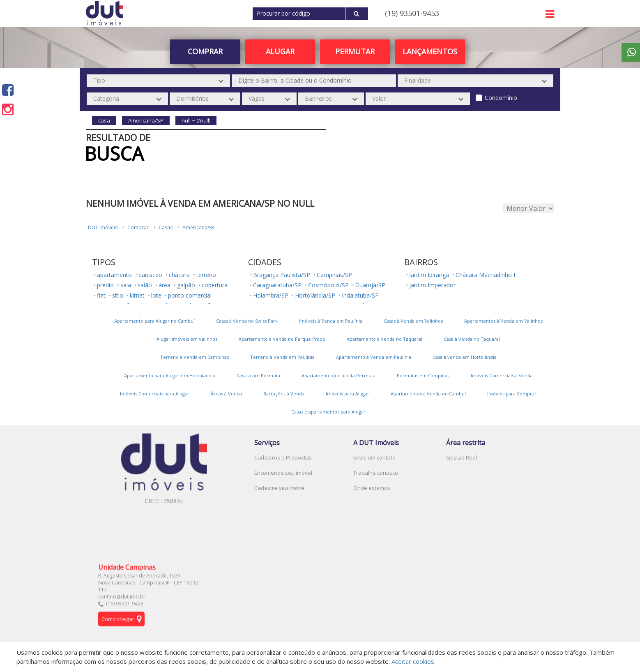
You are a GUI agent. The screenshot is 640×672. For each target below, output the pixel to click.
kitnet (137, 295)
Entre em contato (374, 457)
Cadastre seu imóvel (280, 488)
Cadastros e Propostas (283, 457)
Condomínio (501, 98)
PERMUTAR (355, 51)
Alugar (280, 51)
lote (156, 295)
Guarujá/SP (370, 285)
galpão (186, 285)
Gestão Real (462, 457)
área (165, 285)
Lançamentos (430, 51)
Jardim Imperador (432, 285)
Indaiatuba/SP (360, 295)
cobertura (215, 285)
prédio (105, 285)
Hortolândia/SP (315, 295)
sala (126, 285)
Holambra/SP (271, 295)
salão (145, 285)
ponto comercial (190, 295)
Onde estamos (372, 488)
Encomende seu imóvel (283, 473)
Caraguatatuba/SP (277, 285)
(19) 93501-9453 (412, 13)
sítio (118, 295)
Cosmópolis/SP (328, 285)
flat (101, 295)
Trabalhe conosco (376, 473)
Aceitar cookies (413, 661)
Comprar (205, 51)
